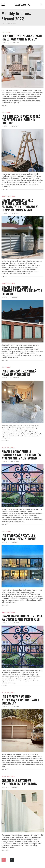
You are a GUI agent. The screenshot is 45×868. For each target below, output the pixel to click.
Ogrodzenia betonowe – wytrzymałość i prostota (19, 782)
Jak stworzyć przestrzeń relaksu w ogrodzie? (19, 373)
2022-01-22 (4, 787)
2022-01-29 (4, 126)
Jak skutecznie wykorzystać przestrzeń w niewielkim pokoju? (21, 120)
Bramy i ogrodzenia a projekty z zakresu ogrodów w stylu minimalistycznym (21, 455)
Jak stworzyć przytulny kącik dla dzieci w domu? (19, 537)
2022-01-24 (4, 707)
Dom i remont (6, 32)
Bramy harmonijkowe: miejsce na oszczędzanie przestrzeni (22, 618)
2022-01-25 (4, 623)
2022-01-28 (4, 378)
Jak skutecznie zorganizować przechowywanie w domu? (22, 37)
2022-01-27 (4, 462)
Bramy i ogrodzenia (8, 197)
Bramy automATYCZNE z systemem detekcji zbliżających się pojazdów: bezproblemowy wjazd (20, 205)
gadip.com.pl (16, 43)
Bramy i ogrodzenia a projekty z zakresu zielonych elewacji (22, 291)
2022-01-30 (4, 43)
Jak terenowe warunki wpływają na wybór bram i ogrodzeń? (20, 700)
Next (12, 860)
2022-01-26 (4, 542)
